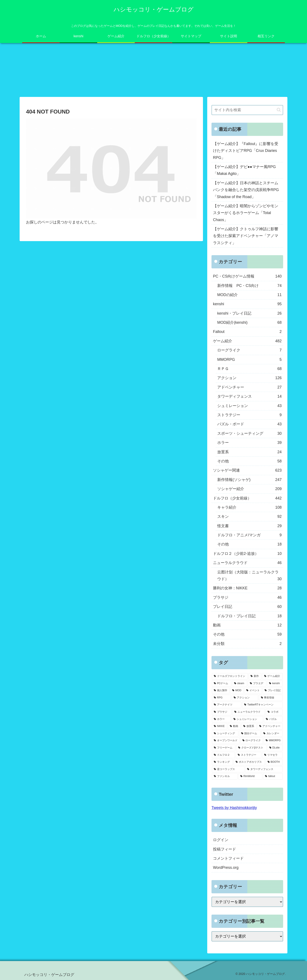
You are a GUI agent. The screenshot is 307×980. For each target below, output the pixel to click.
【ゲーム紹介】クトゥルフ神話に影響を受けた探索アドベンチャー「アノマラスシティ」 (246, 236)
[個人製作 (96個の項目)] (221, 691)
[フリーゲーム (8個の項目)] (224, 748)
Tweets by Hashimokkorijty (234, 808)
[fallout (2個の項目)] (273, 776)
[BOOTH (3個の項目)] (274, 762)
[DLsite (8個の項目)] (275, 748)
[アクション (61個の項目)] (245, 698)
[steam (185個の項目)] (240, 684)
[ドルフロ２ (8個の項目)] (223, 755)
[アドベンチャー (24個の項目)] (270, 726)
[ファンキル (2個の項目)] (225, 776)
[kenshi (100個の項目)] (275, 684)
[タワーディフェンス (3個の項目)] (264, 769)
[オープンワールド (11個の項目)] (226, 741)
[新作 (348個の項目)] (255, 676)
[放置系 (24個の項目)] (249, 726)
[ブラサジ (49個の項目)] (222, 712)
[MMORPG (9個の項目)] (273, 741)
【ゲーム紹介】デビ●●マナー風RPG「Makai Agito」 (244, 170)
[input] (247, 110)
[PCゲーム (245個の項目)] (222, 684)
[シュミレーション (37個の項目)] (247, 719)
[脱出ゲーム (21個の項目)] (250, 734)
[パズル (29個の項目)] (273, 719)
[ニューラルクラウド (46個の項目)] (249, 712)
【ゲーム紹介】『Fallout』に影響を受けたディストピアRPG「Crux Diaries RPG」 (246, 151)
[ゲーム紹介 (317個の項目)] (272, 676)
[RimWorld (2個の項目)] (250, 776)
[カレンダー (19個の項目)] (272, 734)
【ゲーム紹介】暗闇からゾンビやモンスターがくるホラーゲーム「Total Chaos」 (246, 213)
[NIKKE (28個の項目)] (219, 726)
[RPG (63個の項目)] (221, 698)
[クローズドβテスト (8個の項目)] (251, 748)
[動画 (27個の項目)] (234, 726)
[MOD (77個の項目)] (237, 691)
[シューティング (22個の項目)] (225, 734)
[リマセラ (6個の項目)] (272, 755)
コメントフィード (228, 858)
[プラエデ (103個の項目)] (257, 684)
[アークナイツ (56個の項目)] (227, 705)
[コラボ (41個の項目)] (274, 712)
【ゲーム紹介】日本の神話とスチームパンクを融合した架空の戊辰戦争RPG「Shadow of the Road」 (246, 190)
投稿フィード (224, 849)
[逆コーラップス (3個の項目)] (228, 769)
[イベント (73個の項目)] (253, 691)
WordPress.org (226, 868)
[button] (279, 110)
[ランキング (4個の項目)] (222, 762)
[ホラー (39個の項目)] (221, 719)
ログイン (221, 840)
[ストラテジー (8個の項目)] (249, 755)
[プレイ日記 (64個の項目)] (273, 691)
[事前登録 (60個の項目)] (271, 698)
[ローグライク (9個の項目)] (252, 741)
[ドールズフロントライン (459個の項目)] (230, 676)
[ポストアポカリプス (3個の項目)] (249, 762)
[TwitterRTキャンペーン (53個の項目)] (262, 705)
